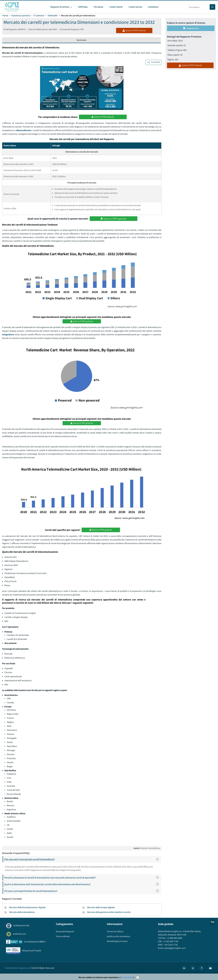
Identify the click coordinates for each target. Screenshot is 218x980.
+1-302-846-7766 (171, 941)
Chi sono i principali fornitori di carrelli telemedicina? (82, 891)
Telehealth (53, 16)
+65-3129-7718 (171, 945)
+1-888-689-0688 (174, 938)
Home (5, 16)
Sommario (82, 40)
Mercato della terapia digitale (101, 907)
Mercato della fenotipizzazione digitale (27, 907)
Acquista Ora (191, 28)
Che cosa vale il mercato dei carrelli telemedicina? (82, 859)
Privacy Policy (127, 977)
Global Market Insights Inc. (17, 968)
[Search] (212, 7)
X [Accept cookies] (138, 977)
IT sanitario (39, 16)
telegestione (8, 334)
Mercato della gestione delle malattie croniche (109, 912)
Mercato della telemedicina (22, 912)
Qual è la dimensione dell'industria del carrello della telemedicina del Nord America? (82, 884)
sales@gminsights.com (175, 948)
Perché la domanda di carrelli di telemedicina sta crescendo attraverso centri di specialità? (82, 878)
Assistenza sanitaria (21, 16)
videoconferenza (23, 130)
